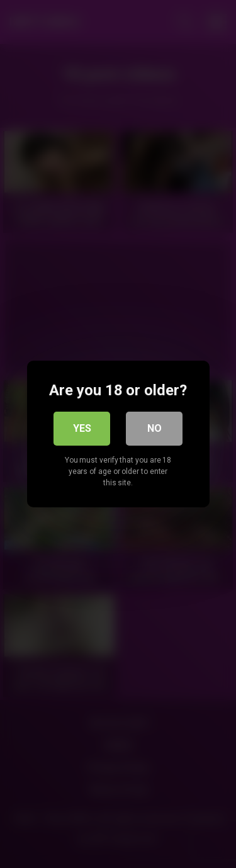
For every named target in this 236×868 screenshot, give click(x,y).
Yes (82, 428)
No (155, 428)
